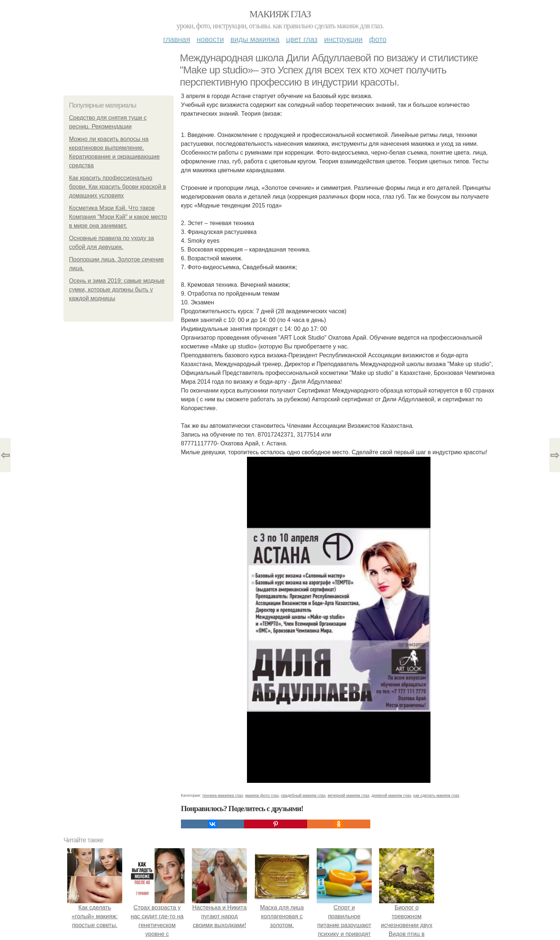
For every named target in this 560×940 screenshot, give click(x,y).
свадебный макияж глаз (303, 795)
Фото (378, 39)
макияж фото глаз (262, 795)
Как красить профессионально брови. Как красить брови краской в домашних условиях (117, 187)
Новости (210, 39)
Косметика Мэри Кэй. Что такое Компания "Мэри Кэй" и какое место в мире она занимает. (118, 217)
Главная (177, 39)
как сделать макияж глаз (436, 795)
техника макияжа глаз (223, 795)
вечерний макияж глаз (348, 795)
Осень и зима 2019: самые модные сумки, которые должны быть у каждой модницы (117, 290)
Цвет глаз (302, 39)
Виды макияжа (255, 39)
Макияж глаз (280, 14)
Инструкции (343, 39)
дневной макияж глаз (391, 795)
